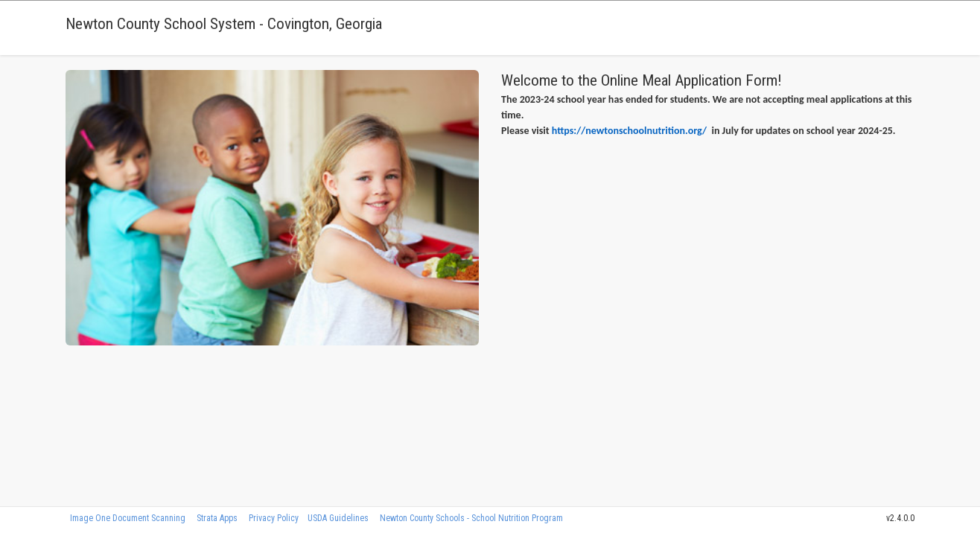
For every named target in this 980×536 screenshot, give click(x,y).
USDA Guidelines (338, 518)
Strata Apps (217, 518)
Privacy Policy (274, 518)
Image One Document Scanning (128, 518)
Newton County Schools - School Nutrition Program (471, 518)
